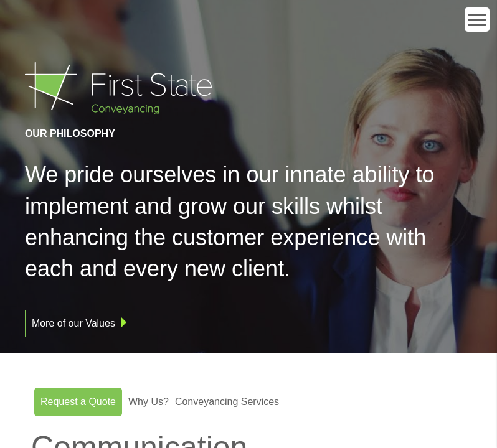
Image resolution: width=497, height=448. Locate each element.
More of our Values (73, 323)
